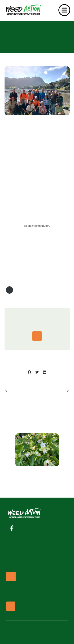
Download (9, 290)
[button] (30, 372)
